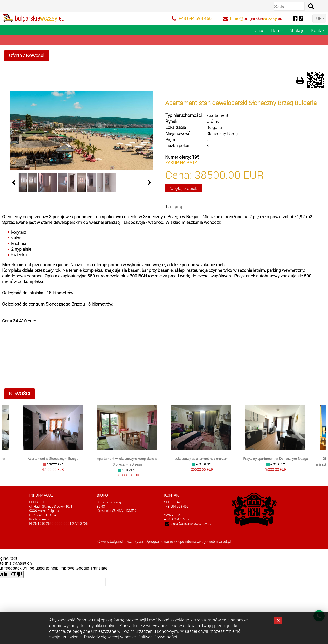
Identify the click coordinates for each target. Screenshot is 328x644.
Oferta (15, 55)
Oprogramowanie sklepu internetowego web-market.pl (188, 541)
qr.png (176, 206)
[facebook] (295, 18)
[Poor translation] (16, 574)
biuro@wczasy (256, 18)
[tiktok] (301, 18)
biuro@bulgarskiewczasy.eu (191, 524)
